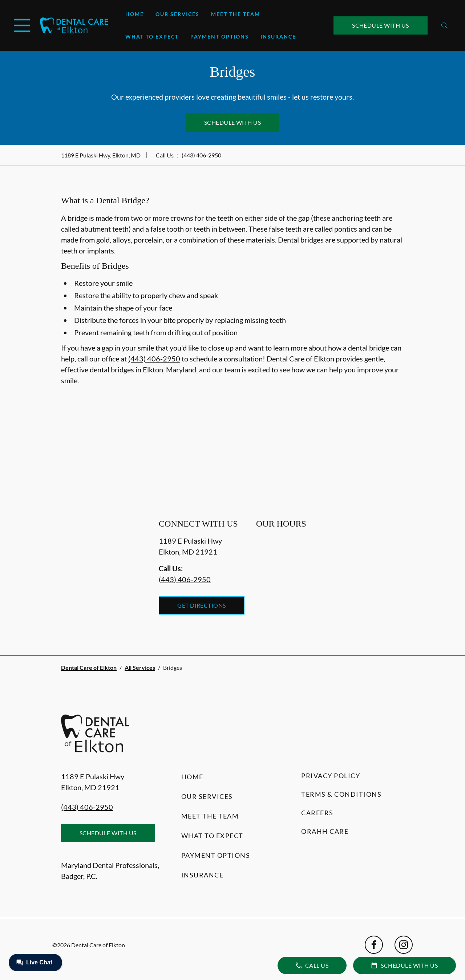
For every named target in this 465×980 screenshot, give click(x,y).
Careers (317, 813)
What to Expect (152, 37)
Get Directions (202, 605)
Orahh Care (325, 831)
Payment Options (220, 37)
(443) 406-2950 (201, 155)
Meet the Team (236, 14)
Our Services (177, 14)
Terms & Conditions (341, 794)
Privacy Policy (331, 776)
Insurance (278, 37)
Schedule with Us (381, 25)
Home (135, 14)
